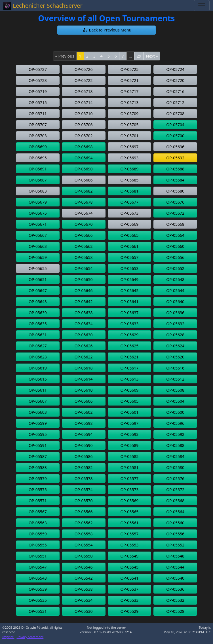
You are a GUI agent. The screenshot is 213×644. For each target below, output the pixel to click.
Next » (152, 56)
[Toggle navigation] (202, 6)
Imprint (8, 637)
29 (139, 56)
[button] (107, 30)
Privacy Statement (30, 637)
